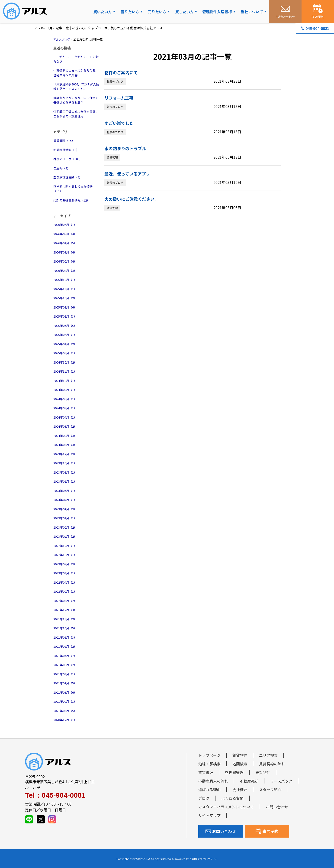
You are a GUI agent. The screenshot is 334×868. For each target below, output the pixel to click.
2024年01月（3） (65, 445)
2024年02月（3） (65, 436)
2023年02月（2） (65, 527)
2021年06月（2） (65, 665)
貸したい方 (184, 12)
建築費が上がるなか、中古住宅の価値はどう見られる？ (76, 100)
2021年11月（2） (65, 619)
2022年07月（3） (65, 564)
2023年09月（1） (65, 472)
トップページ (209, 755)
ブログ (204, 798)
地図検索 (240, 764)
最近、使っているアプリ (127, 174)
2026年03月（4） (65, 252)
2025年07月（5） (65, 326)
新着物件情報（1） (66, 150)
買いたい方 (103, 12)
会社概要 (240, 790)
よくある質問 (232, 798)
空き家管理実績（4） (68, 177)
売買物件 (263, 772)
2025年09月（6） (65, 307)
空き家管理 (234, 772)
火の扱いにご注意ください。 (132, 199)
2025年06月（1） (65, 335)
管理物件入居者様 (217, 12)
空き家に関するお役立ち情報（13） (73, 189)
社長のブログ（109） (68, 159)
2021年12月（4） (65, 610)
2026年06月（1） (65, 225)
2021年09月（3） (65, 637)
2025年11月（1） (65, 289)
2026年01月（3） (65, 271)
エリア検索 (268, 755)
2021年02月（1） (65, 701)
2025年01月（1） (65, 353)
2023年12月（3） (65, 454)
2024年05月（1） (65, 408)
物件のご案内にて (121, 72)
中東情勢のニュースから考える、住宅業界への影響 (76, 73)
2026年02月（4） (65, 261)
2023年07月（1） (65, 491)
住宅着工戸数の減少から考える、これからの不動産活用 (76, 114)
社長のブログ (115, 81)
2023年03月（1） (65, 518)
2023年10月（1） (65, 463)
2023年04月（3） (65, 509)
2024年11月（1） (65, 371)
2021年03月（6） (65, 692)
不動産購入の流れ (213, 781)
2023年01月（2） (65, 536)
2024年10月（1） (65, 381)
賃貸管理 (112, 157)
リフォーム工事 (119, 98)
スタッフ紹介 (270, 790)
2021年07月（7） (65, 656)
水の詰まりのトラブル (125, 148)
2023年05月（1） (65, 500)
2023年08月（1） (65, 481)
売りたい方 (157, 12)
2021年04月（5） (65, 683)
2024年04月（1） (65, 417)
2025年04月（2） (65, 344)
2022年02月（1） (65, 591)
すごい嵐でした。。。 (123, 123)
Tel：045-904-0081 (55, 795)
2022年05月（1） (65, 573)
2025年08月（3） (65, 316)
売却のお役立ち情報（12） (72, 200)
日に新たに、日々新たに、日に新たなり (76, 59)
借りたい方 (130, 12)
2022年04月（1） (65, 582)
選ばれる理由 (209, 790)
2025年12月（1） (65, 280)
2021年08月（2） (65, 646)
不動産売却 (249, 781)
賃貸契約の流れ (272, 764)
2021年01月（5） (65, 711)
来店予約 (267, 831)
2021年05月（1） (65, 674)
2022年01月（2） (65, 601)
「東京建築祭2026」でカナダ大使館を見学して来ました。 (76, 86)
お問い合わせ (277, 807)
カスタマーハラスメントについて (226, 807)
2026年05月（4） (65, 234)
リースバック (281, 781)
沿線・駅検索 (209, 764)
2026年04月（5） (65, 243)
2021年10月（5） (65, 628)
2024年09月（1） (65, 390)
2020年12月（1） (65, 720)
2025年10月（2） (65, 298)
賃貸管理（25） (64, 141)
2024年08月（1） (65, 399)
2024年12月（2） (65, 362)
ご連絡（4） (62, 168)
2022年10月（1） (65, 555)
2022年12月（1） (65, 546)
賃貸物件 (240, 755)
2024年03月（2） (65, 426)
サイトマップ (209, 815)
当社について (252, 12)
